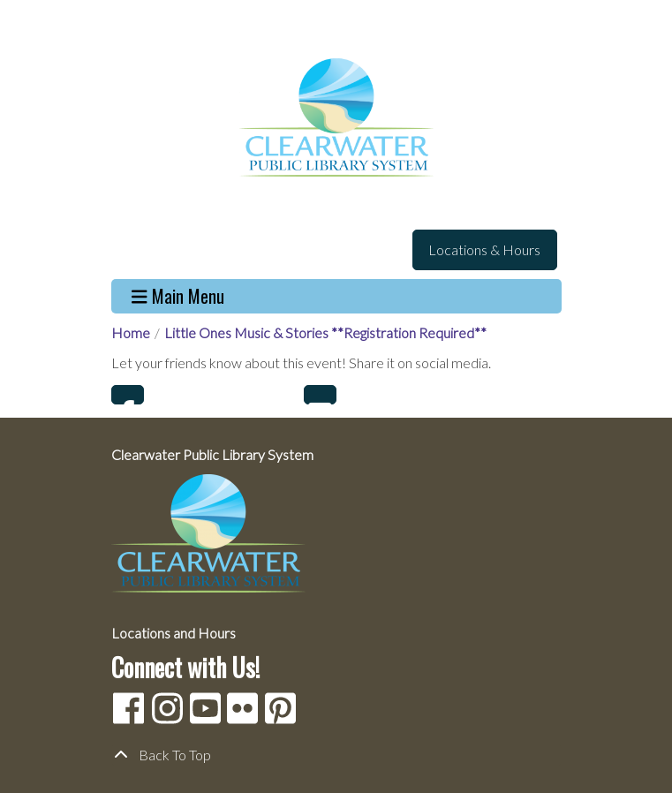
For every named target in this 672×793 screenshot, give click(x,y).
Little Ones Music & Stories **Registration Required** (325, 332)
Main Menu (178, 296)
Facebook (128, 395)
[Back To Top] (336, 755)
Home (131, 332)
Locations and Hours (174, 633)
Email (320, 395)
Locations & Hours (484, 249)
